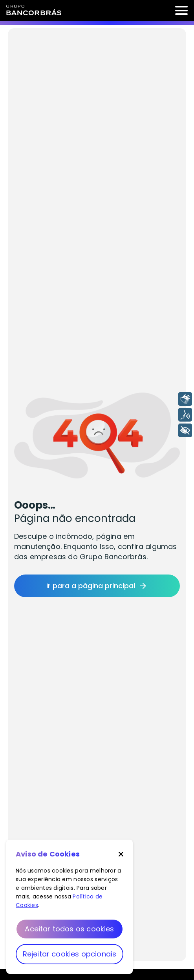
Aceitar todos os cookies (69, 929)
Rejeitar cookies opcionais (70, 954)
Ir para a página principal (97, 586)
